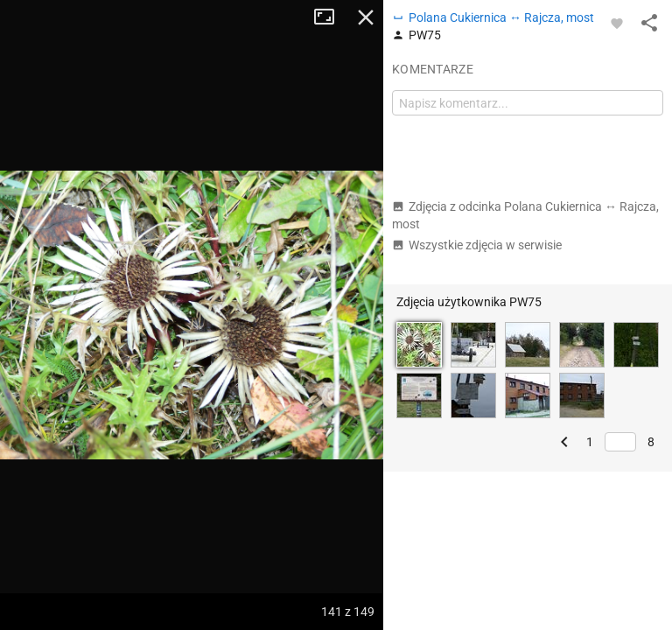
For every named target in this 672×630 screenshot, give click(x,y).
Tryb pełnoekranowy (331, 17)
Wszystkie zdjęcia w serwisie (477, 245)
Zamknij (366, 17)
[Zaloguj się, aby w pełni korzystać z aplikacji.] (617, 23)
